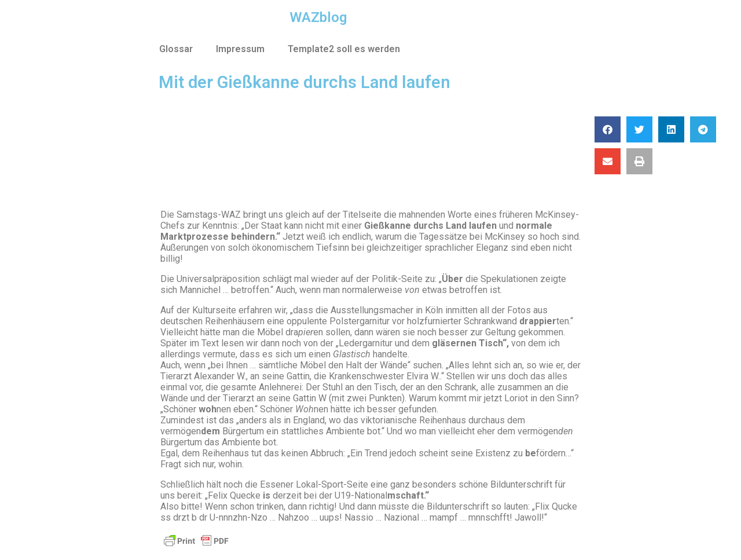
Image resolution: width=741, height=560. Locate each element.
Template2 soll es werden (344, 49)
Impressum (240, 49)
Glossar (176, 49)
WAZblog (318, 17)
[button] (608, 129)
